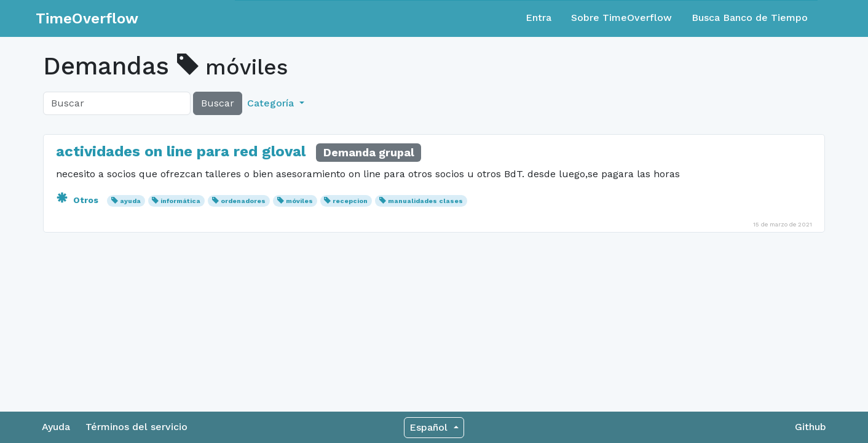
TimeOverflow (87, 18)
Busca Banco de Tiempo (750, 18)
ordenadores (243, 201)
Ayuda (56, 427)
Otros (78, 200)
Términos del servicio (136, 427)
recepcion (350, 201)
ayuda (130, 201)
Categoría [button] (272, 103)
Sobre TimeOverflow (621, 18)
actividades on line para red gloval (181, 151)
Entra (539, 18)
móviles (299, 201)
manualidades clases (425, 201)
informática (180, 201)
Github (811, 427)
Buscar (218, 103)
